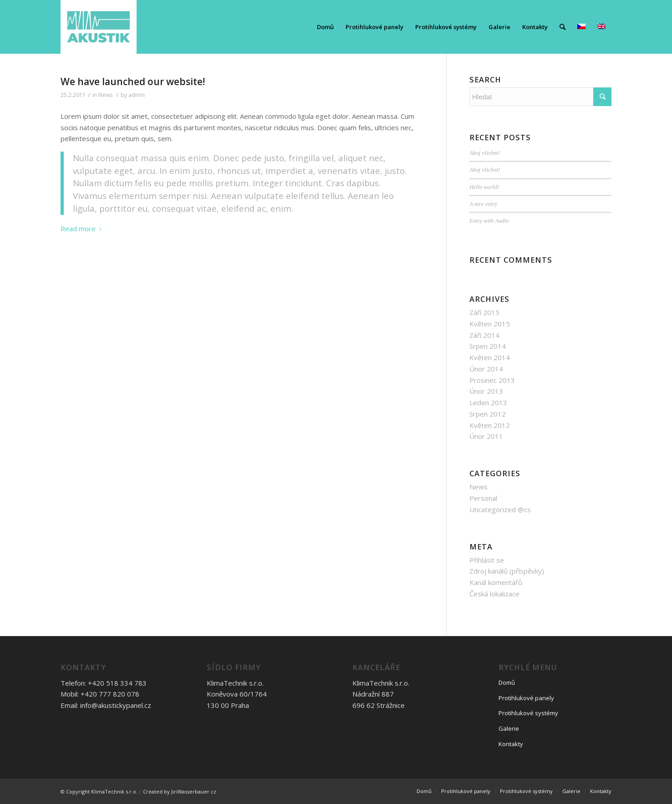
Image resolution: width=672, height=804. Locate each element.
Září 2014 (484, 335)
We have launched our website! (133, 81)
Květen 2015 (490, 324)
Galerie (509, 728)
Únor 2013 (486, 391)
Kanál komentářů (496, 582)
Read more (83, 229)
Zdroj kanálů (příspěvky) (507, 571)
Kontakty (511, 744)
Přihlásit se (487, 560)
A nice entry (483, 204)
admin (137, 95)
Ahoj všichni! (485, 153)
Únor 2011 (486, 436)
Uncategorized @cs (500, 509)
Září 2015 (484, 312)
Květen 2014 (490, 357)
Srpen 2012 (488, 414)
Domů (507, 682)
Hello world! (484, 187)
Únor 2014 (486, 369)
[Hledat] (563, 27)
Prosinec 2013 (492, 380)
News (105, 95)
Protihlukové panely (526, 698)
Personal (483, 498)
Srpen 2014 (488, 346)
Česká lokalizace (494, 594)
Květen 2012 (490, 425)
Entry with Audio (489, 221)
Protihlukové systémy (528, 713)
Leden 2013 (488, 402)
